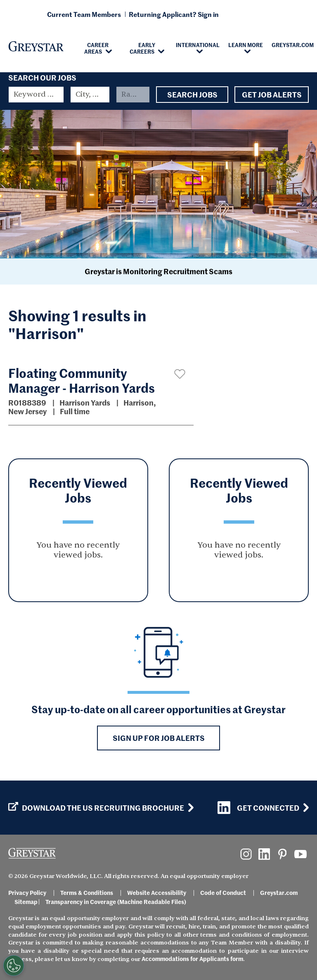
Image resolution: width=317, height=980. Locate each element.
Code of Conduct (223, 892)
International (198, 45)
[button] (180, 374)
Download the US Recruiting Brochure (96, 808)
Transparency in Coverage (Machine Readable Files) (116, 902)
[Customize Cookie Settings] (14, 966)
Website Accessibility (157, 892)
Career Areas (97, 48)
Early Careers (143, 48)
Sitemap (26, 902)
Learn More (246, 45)
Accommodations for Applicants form (192, 959)
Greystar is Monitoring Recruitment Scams (158, 271)
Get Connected (258, 808)
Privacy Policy (27, 892)
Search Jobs (192, 95)
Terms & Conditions (87, 892)
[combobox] (90, 95)
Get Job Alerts (272, 95)
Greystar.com (279, 892)
